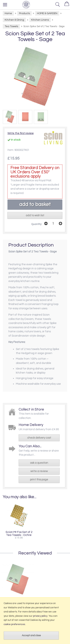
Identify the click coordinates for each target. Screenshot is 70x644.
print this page (39, 480)
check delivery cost (39, 438)
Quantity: (37, 224)
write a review (39, 471)
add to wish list (35, 215)
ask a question (39, 463)
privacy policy (40, 616)
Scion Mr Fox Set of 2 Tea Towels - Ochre (19, 533)
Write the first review (21, 133)
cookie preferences (14, 624)
